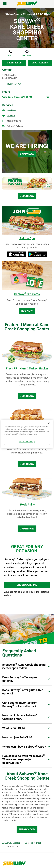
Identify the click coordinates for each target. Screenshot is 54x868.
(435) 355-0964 (14, 84)
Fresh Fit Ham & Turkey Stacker (27, 368)
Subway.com (27, 829)
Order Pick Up (14, 63)
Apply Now (27, 154)
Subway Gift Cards (27, 294)
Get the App (27, 238)
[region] (27, 434)
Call (11, 55)
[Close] (49, 423)
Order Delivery (40, 63)
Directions (27, 55)
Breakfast (11, 110)
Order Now (27, 196)
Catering (11, 116)
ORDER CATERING (27, 585)
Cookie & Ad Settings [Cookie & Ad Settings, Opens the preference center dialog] (27, 442)
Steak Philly (27, 505)
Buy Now (27, 311)
